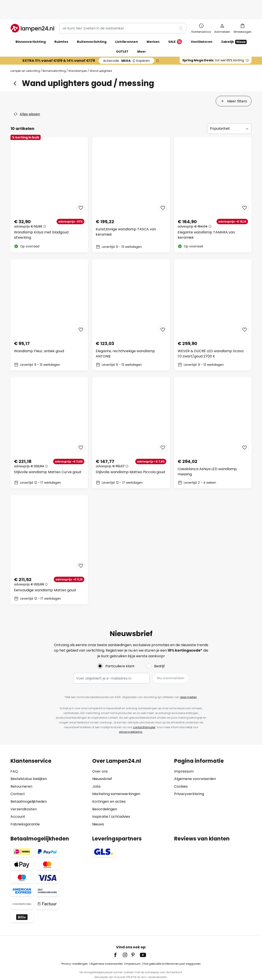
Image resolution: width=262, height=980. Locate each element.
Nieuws (98, 810)
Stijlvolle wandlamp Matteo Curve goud (48, 457)
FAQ (14, 757)
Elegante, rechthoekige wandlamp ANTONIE (125, 339)
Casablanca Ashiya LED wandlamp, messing (207, 457)
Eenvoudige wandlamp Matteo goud (45, 575)
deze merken (188, 682)
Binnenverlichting (54, 57)
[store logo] (32, 14)
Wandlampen (78, 57)
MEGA (126, 47)
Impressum (184, 757)
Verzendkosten (24, 795)
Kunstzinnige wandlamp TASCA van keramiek (126, 217)
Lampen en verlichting (25, 57)
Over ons (100, 757)
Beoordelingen (105, 795)
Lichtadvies (121, 802)
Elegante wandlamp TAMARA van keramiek (206, 220)
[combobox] (123, 14)
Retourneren (21, 772)
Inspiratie (100, 802)
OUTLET (122, 37)
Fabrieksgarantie (25, 810)
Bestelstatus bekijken (29, 764)
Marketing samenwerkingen (116, 779)
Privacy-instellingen (75, 949)
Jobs (96, 772)
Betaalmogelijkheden (29, 787)
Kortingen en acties (109, 787)
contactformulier (144, 713)
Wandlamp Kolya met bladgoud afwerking (41, 220)
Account (18, 802)
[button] (81, 193)
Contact (18, 779)
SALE (175, 28)
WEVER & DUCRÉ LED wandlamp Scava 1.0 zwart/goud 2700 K (211, 339)
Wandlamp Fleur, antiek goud (39, 336)
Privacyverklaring (189, 779)
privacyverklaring (131, 717)
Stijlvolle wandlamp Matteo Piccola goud (130, 457)
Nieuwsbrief (102, 764)
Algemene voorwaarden (195, 764)
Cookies (181, 772)
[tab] (25, 87)
